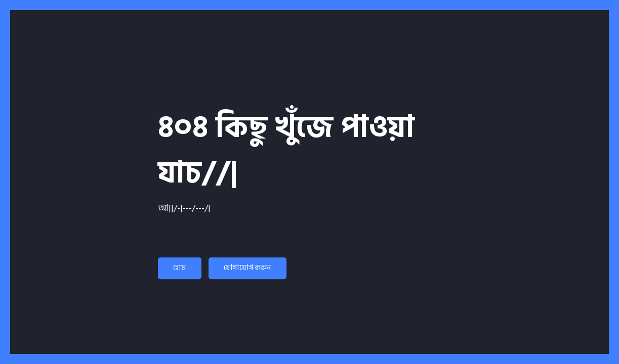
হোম (180, 268)
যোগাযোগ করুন (247, 268)
